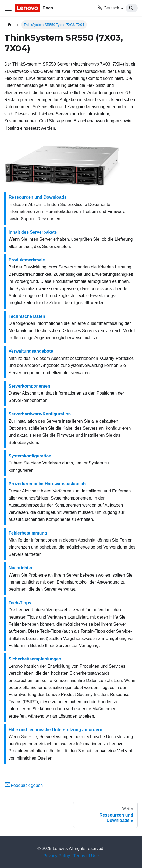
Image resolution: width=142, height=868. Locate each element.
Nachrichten (21, 568)
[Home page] (9, 25)
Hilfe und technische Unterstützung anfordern (55, 730)
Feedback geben (24, 785)
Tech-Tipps (20, 603)
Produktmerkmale (27, 260)
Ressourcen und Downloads (38, 197)
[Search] (132, 8)
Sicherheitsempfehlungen (35, 659)
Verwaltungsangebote (31, 351)
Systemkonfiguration (30, 456)
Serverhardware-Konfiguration (40, 414)
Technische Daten (27, 316)
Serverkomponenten (29, 386)
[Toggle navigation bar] (8, 8)
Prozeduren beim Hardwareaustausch (47, 484)
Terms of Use (86, 856)
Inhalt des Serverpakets (33, 232)
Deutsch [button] (108, 8)
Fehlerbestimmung (28, 533)
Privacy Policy (57, 856)
